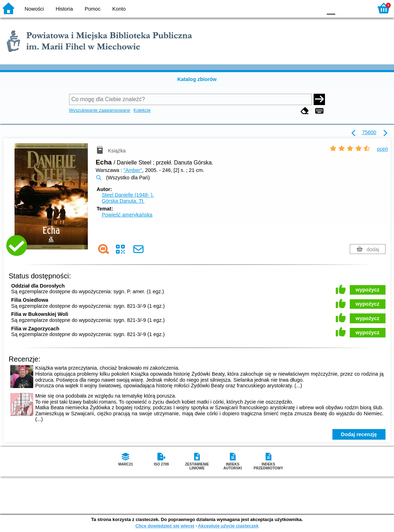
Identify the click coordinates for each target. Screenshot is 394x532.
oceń (382, 149)
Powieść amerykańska (127, 215)
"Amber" (133, 170)
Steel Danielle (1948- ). (128, 195)
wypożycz (368, 290)
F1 (343, 8)
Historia (64, 9)
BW (286, 8)
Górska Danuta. (123, 201)
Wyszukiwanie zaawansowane (100, 110)
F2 (359, 8)
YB (300, 8)
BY (315, 8)
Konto (119, 9)
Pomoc (93, 9)
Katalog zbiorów (197, 79)
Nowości (34, 9)
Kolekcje (142, 110)
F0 (331, 8)
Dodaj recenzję (359, 434)
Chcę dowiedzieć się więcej (165, 526)
